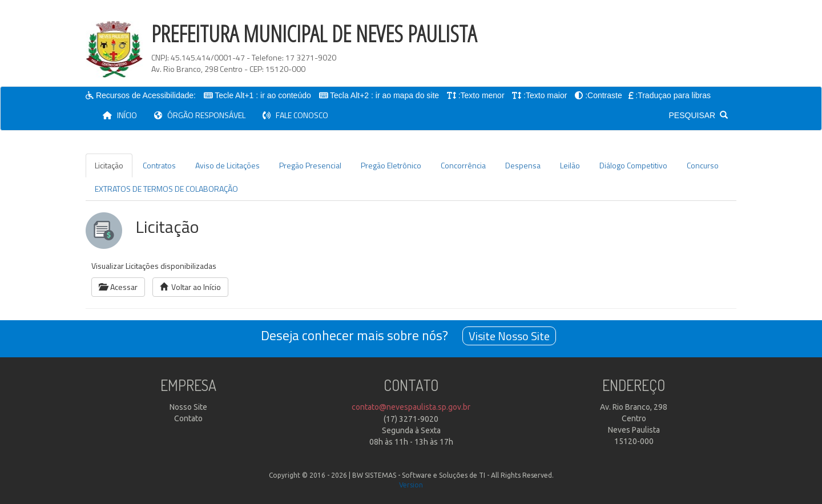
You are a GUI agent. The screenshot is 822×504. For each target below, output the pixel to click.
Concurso (703, 165)
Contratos (159, 165)
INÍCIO (124, 115)
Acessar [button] (118, 287)
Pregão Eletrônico (391, 165)
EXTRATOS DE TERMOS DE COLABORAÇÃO (166, 189)
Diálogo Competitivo (633, 165)
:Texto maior (546, 95)
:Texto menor (481, 95)
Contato (188, 418)
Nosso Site (188, 407)
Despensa (523, 165)
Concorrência (463, 165)
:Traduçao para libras (674, 95)
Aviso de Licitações (227, 165)
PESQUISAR (698, 115)
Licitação (109, 165)
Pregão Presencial (310, 165)
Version (411, 485)
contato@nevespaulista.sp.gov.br (411, 407)
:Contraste (604, 95)
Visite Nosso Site (509, 336)
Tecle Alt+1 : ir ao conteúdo (263, 95)
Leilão (570, 165)
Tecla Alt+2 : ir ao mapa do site (385, 95)
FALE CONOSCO (295, 115)
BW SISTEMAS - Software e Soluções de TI (419, 475)
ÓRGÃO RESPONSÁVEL (200, 115)
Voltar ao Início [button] (190, 287)
